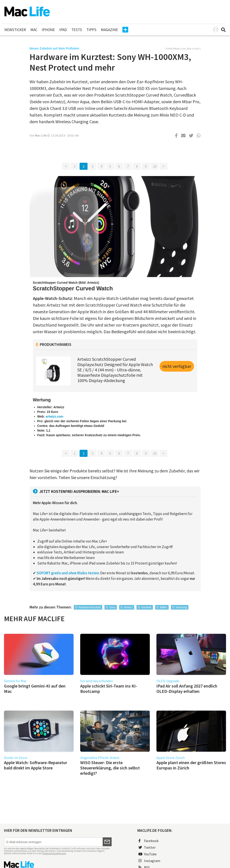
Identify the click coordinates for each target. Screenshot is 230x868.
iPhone (48, 30)
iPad (63, 30)
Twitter (147, 847)
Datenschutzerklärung (54, 853)
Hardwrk (146, 607)
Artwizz (128, 607)
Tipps (91, 30)
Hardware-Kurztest (90, 607)
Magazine (109, 30)
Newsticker (15, 30)
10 (155, 166)
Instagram (149, 861)
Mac (34, 30)
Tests (77, 30)
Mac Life (41, 135)
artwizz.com (54, 416)
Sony (112, 607)
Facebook (148, 841)
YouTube (148, 854)
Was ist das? (194, 49)
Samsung (181, 607)
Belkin (164, 607)
